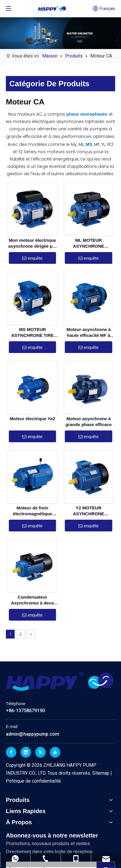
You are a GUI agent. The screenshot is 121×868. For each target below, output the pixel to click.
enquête (32, 258)
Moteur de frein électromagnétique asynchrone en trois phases (32, 511)
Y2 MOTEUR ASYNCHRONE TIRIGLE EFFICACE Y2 (89, 511)
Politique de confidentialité (33, 781)
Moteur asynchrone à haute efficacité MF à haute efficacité (89, 332)
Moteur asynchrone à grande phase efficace (88, 421)
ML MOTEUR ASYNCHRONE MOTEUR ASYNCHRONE (89, 243)
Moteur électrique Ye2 (32, 418)
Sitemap (101, 773)
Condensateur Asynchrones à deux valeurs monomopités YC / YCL (32, 600)
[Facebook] (11, 752)
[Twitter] (40, 752)
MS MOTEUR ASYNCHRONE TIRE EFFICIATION (32, 332)
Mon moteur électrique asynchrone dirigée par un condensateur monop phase (32, 243)
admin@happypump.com (33, 734)
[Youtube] (55, 752)
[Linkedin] (26, 752)
